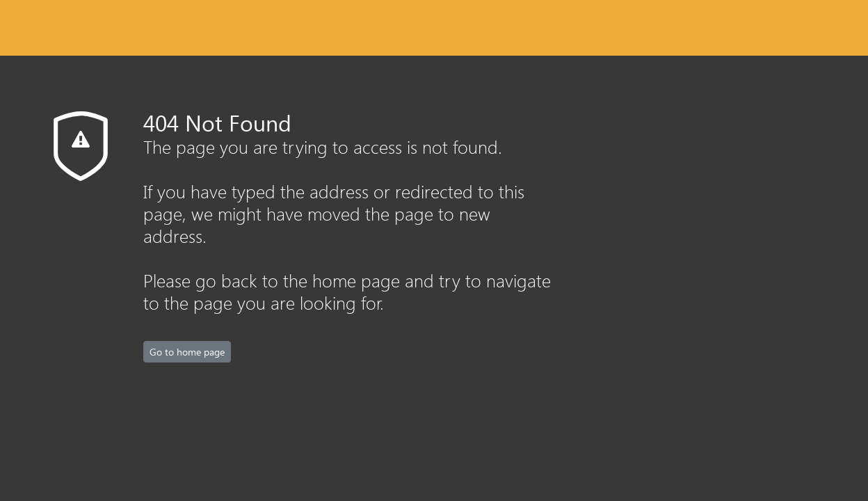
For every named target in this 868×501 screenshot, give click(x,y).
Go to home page (187, 352)
